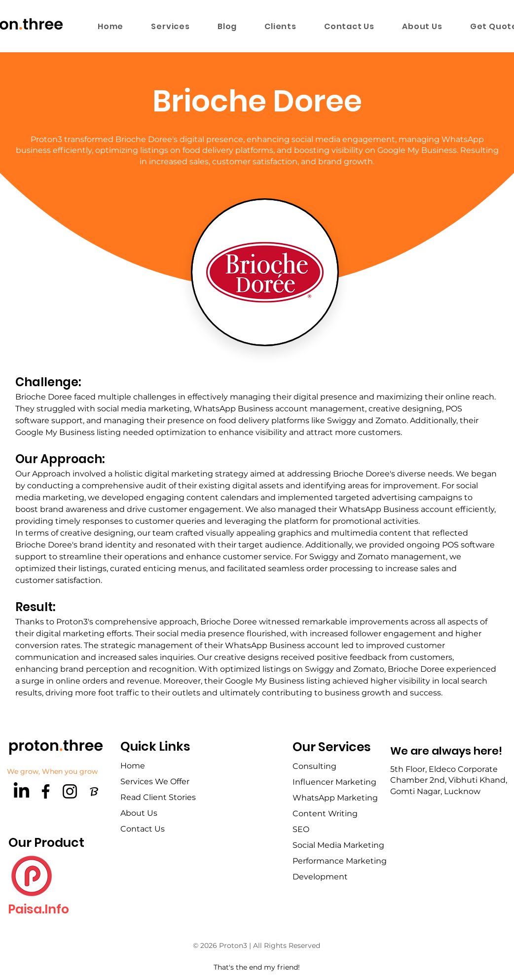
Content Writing (325, 814)
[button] (170, 26)
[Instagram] (70, 791)
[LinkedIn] (21, 791)
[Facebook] (46, 791)
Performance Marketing (340, 861)
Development (320, 877)
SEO (301, 829)
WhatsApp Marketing (335, 798)
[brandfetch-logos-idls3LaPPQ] (94, 791)
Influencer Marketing (334, 782)
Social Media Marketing (338, 845)
